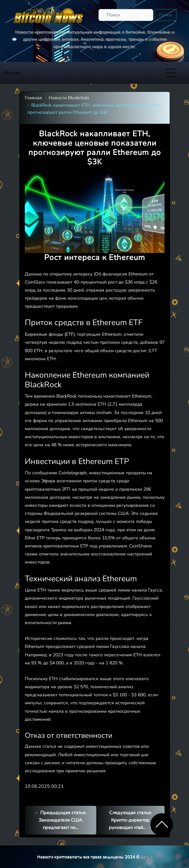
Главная (33, 98)
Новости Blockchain (69, 98)
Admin (146, 857)
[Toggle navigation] (171, 73)
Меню (12, 73)
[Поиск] (126, 15)
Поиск (165, 15)
